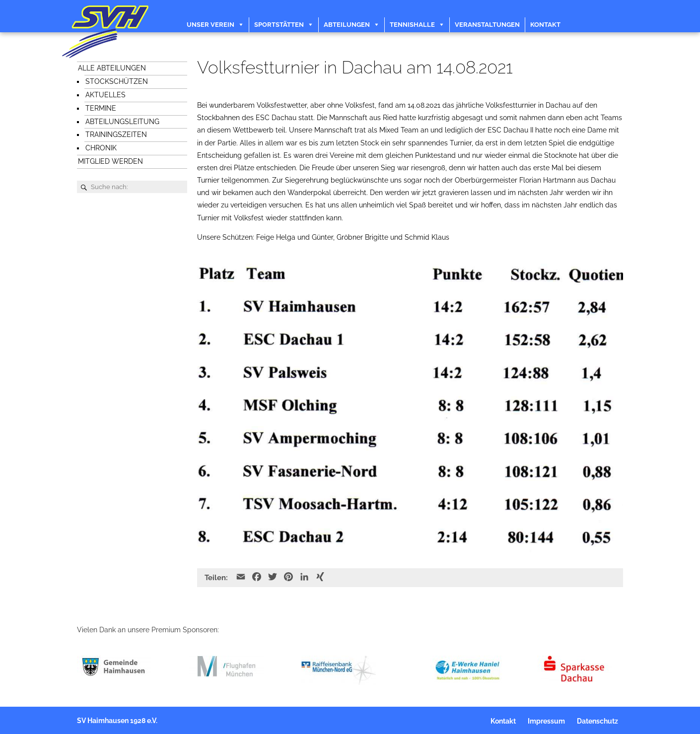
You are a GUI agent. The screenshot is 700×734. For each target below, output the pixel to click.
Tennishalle (412, 25)
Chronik (101, 148)
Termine (101, 108)
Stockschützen (117, 81)
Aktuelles (105, 95)
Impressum (546, 721)
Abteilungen (347, 25)
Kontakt (545, 25)
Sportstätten (279, 25)
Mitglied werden (110, 161)
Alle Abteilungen (112, 68)
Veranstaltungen (487, 25)
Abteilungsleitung (122, 122)
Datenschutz (597, 721)
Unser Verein (210, 25)
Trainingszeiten (116, 134)
